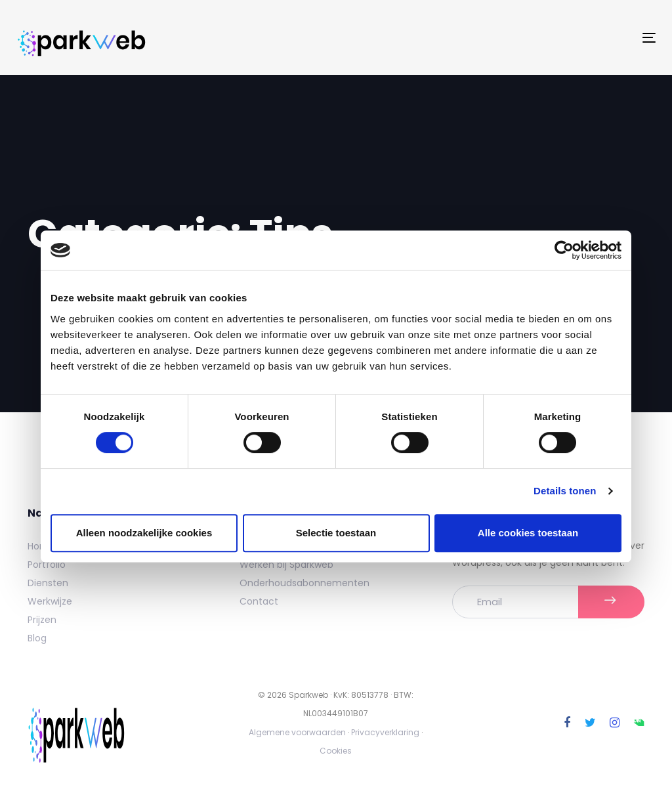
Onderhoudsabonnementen (304, 583)
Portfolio (47, 565)
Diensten (48, 583)
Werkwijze (50, 601)
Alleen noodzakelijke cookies (144, 533)
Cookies (336, 751)
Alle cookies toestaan (528, 533)
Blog (37, 638)
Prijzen (42, 620)
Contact (259, 601)
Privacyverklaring (385, 732)
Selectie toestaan (336, 533)
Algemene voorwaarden (297, 732)
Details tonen (565, 491)
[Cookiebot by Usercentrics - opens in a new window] (564, 250)
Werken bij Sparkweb (286, 565)
